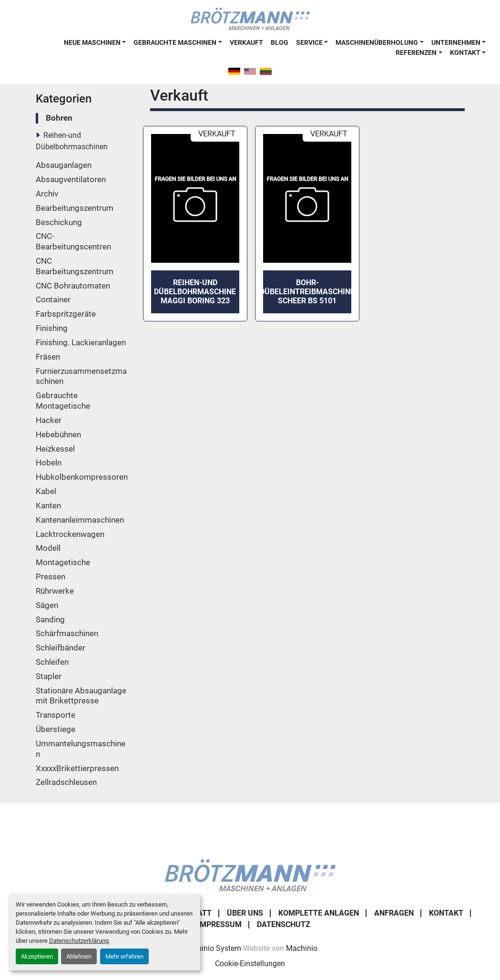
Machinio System (212, 948)
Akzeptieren (37, 956)
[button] (95, 42)
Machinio (302, 948)
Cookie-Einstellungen (250, 964)
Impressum (219, 924)
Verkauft (246, 42)
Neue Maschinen (92, 42)
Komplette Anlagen (319, 913)
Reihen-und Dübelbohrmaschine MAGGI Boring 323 (195, 292)
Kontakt (465, 52)
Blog (280, 42)
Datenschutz (284, 924)
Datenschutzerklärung (79, 941)
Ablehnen (79, 956)
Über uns (245, 913)
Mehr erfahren (124, 956)
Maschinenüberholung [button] (377, 42)
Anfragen (394, 913)
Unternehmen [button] (456, 42)
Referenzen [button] (416, 52)
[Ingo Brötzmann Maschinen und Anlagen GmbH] (250, 875)
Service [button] (309, 42)
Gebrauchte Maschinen (175, 42)
